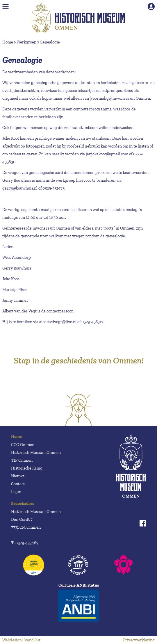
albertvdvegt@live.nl (58, 322)
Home (8, 42)
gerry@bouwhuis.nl (20, 188)
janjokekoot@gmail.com (107, 154)
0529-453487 (25, 543)
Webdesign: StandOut (21, 640)
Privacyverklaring (139, 640)
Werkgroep (26, 42)
